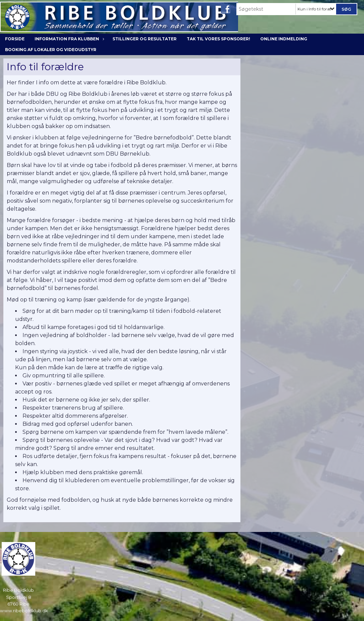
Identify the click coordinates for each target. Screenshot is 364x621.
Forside (15, 39)
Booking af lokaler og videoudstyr (51, 50)
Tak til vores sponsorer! (218, 39)
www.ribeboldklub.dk (24, 611)
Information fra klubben (69, 39)
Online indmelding (284, 39)
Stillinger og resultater (145, 39)
